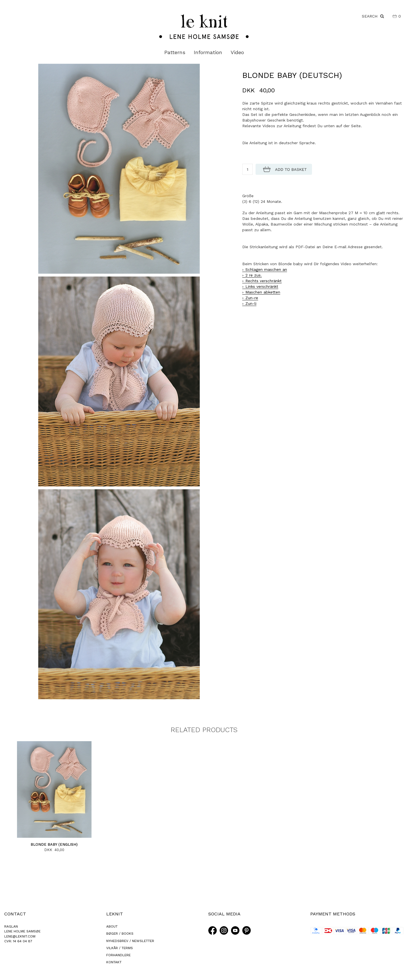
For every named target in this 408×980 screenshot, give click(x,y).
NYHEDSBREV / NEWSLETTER (130, 941)
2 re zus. (254, 275)
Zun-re (252, 298)
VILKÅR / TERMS (120, 948)
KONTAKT (114, 962)
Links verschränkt (262, 286)
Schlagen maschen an (266, 269)
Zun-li (251, 303)
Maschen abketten (263, 292)
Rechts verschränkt (263, 281)
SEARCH (373, 16)
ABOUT (112, 926)
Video (237, 52)
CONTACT (15, 914)
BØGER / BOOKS (120, 934)
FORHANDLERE (118, 955)
